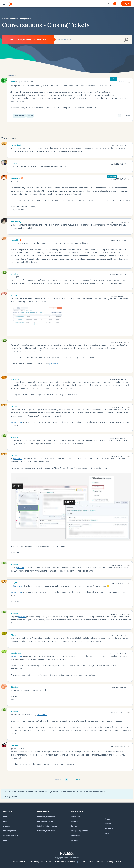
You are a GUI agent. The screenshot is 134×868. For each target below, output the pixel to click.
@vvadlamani (17, 422)
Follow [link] (124, 82)
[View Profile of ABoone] (14, 295)
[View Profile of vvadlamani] (15, 178)
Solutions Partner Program (47, 826)
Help (5, 821)
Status (82, 862)
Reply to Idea (11, 797)
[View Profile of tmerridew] (15, 379)
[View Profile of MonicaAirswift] (16, 145)
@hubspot (54, 364)
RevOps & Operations (79, 831)
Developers (76, 836)
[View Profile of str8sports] (15, 745)
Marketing (75, 821)
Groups (108, 824)
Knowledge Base (10, 831)
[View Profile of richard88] (14, 240)
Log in (126, 4)
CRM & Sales (76, 817)
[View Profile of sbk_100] (14, 406)
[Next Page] (79, 780)
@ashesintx (18, 459)
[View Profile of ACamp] (14, 635)
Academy (7, 826)
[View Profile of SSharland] (15, 687)
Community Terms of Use (40, 862)
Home (5, 817)
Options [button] (11, 75)
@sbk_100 (20, 568)
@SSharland (42, 715)
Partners (74, 840)
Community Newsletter (46, 831)
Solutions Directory (10, 836)
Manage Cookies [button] (114, 862)
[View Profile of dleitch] (12, 82)
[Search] (93, 39)
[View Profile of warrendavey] (16, 221)
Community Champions (46, 817)
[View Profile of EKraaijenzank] (16, 653)
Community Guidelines (65, 862)
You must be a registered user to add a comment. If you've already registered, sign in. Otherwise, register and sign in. (56, 792)
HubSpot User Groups (45, 821)
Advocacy (109, 828)
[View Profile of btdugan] (14, 163)
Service (74, 826)
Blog (5, 840)
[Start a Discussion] (116, 4)
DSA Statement (96, 862)
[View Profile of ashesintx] (14, 274)
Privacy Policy (19, 862)
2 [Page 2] (71, 780)
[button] (129, 82)
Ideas (107, 833)
